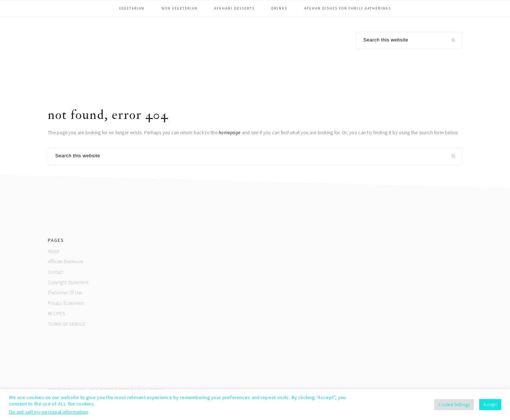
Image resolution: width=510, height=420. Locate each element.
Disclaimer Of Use (65, 293)
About (53, 251)
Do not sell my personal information (48, 412)
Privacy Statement (66, 303)
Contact (55, 272)
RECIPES (56, 314)
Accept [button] (490, 405)
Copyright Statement (68, 282)
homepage (229, 133)
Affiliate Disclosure (65, 262)
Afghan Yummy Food (101, 55)
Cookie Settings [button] (454, 405)
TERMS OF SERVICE (67, 324)
